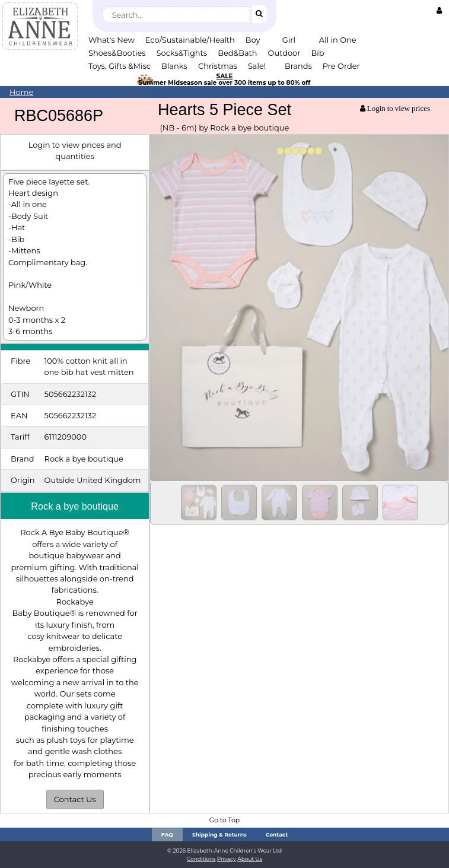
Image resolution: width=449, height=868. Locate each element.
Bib (317, 53)
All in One (338, 40)
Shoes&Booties (117, 53)
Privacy (227, 859)
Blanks (174, 66)
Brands (298, 66)
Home (21, 92)
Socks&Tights (182, 53)
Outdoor (284, 53)
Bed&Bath (237, 53)
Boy (253, 40)
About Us (250, 859)
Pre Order (341, 66)
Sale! (257, 66)
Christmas (218, 66)
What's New (112, 40)
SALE (225, 76)
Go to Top (224, 820)
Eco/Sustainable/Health (190, 40)
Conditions (201, 859)
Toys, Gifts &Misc (120, 66)
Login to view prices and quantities (75, 150)
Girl (289, 40)
